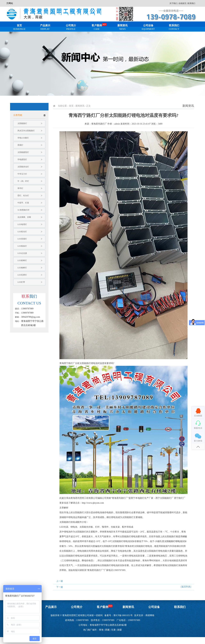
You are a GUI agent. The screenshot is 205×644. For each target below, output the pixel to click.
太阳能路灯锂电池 (173, 541)
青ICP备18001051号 (123, 615)
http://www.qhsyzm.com (93, 503)
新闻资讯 (122, 28)
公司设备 (148, 28)
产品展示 (45, 28)
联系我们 (191, 3)
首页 (19, 28)
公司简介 (71, 28)
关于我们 (173, 3)
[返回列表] (186, 587)
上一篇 (60, 581)
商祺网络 (150, 615)
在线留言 (182, 3)
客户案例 (97, 28)
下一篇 (60, 587)
